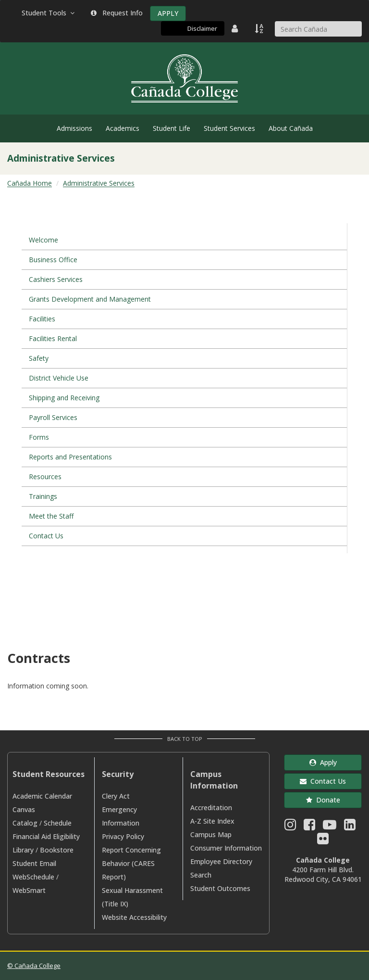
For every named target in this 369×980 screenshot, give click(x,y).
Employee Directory (221, 861)
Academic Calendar (42, 796)
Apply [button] (323, 762)
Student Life (172, 128)
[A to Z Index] (260, 28)
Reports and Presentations (70, 457)
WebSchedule (33, 877)
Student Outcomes (220, 888)
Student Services (229, 128)
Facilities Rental (53, 338)
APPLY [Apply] (168, 13)
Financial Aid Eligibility (46, 836)
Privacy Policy (123, 836)
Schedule (58, 823)
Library (23, 850)
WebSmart (29, 890)
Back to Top (185, 739)
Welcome (43, 240)
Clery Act (116, 796)
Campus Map (211, 834)
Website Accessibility (134, 917)
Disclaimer (202, 28)
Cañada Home (30, 183)
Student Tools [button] (49, 13)
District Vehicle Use (59, 378)
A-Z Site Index (212, 821)
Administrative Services (99, 183)
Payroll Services (53, 417)
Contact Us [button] (323, 781)
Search (201, 875)
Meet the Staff (51, 516)
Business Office (53, 260)
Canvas (24, 809)
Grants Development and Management (90, 299)
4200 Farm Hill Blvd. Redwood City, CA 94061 (323, 874)
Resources (45, 477)
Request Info (117, 13)
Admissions (74, 128)
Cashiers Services (56, 279)
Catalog (25, 823)
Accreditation (211, 808)
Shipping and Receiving (64, 398)
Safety (39, 358)
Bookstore (57, 850)
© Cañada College (34, 966)
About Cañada (291, 128)
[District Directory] (236, 28)
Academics (123, 128)
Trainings (43, 496)
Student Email (34, 863)
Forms (39, 437)
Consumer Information (226, 848)
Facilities (42, 319)
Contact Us (46, 536)
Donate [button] (323, 800)
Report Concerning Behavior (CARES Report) (131, 863)
